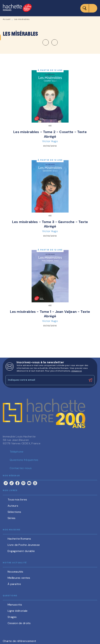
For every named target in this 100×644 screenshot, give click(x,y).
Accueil (7, 19)
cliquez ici (77, 371)
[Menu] (89, 8)
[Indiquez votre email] (46, 380)
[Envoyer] (90, 380)
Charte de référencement (19, 641)
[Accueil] (17, 8)
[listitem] (6, 483)
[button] (50, 42)
